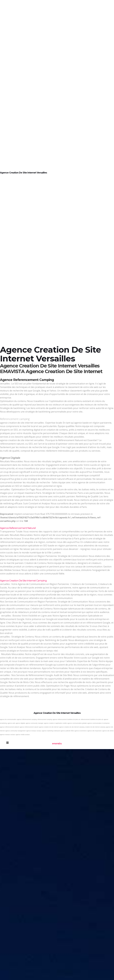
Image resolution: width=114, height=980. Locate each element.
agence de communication (8, 719)
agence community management (15, 731)
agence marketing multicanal (51, 731)
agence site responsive (94, 731)
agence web (11, 723)
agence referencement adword (10, 727)
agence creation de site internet (49, 727)
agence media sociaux (23, 735)
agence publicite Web (67, 731)
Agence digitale (10, 458)
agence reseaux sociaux (34, 731)
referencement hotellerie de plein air (92, 719)
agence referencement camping (27, 719)
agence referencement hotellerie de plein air (66, 719)
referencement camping (45, 719)
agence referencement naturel (29, 727)
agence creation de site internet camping (72, 727)
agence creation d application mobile (55, 723)
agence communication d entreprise (98, 723)
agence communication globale (77, 723)
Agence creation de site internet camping (23, 581)
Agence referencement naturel (18, 528)
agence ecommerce (81, 731)
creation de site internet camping (95, 727)
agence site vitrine (108, 731)
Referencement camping (15, 419)
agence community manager (35, 723)
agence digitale (20, 723)
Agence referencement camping (27, 380)
